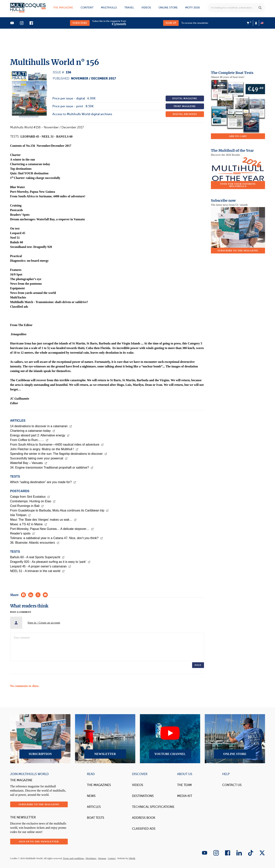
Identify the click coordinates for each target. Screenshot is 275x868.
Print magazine (185, 106)
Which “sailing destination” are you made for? (43, 482)
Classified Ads (144, 829)
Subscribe (80, 23)
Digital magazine (185, 98)
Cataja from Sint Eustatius (30, 497)
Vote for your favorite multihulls (238, 185)
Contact (112, 858)
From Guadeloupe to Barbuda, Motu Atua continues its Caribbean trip (59, 510)
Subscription (40, 739)
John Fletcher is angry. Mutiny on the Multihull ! (44, 449)
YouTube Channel (170, 739)
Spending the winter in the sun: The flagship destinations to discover (59, 454)
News (91, 796)
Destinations (143, 796)
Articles (94, 807)
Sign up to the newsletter (39, 842)
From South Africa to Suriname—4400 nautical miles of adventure (57, 445)
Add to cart (238, 136)
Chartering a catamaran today (33, 431)
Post (198, 665)
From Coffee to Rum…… (29, 440)
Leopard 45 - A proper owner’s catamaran (41, 566)
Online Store (235, 739)
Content (87, 8)
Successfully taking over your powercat (39, 458)
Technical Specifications (153, 807)
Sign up (171, 23)
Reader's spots (23, 533)
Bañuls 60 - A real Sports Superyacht (37, 557)
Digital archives (185, 114)
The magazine (63, 8)
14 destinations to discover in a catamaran (41, 426)
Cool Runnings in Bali (27, 506)
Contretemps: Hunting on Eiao (33, 501)
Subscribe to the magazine (238, 251)
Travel (129, 8)
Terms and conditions (74, 858)
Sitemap (102, 858)
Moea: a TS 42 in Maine (29, 524)
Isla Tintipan (21, 515)
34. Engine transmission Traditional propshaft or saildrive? (52, 468)
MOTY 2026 (192, 8)
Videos (146, 8)
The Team (184, 785)
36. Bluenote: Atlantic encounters (35, 543)
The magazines (99, 785)
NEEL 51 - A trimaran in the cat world (37, 571)
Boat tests (96, 818)
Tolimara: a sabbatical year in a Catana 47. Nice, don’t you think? (57, 538)
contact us (232, 785)
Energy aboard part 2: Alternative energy (40, 435)
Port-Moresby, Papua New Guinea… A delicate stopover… (52, 529)
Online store (168, 8)
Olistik (132, 858)
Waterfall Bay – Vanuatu (29, 463)
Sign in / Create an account (44, 623)
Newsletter (105, 739)
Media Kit (185, 796)
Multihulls (109, 8)
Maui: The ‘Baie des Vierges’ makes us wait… (43, 520)
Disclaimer (91, 858)
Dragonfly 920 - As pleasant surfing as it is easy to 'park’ (50, 562)
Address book (144, 818)
